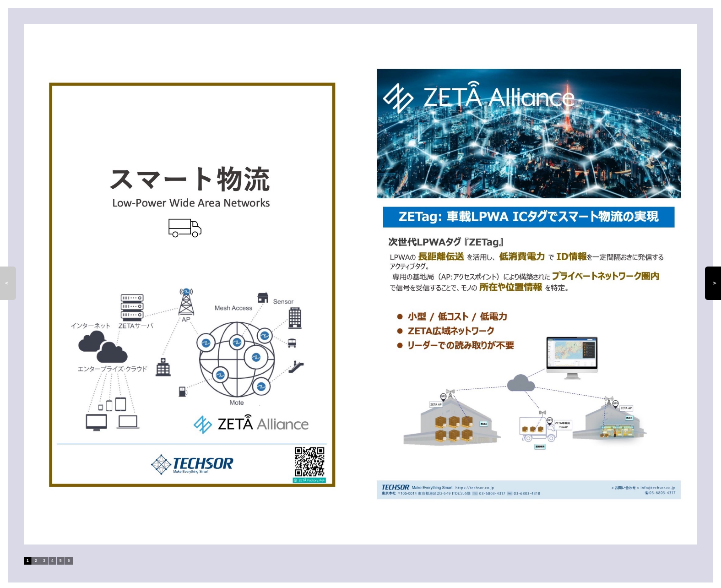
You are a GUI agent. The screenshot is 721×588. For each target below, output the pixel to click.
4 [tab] (52, 561)
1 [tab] (28, 561)
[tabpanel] (360, 284)
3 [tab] (44, 561)
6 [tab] (69, 561)
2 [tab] (36, 561)
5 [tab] (61, 561)
